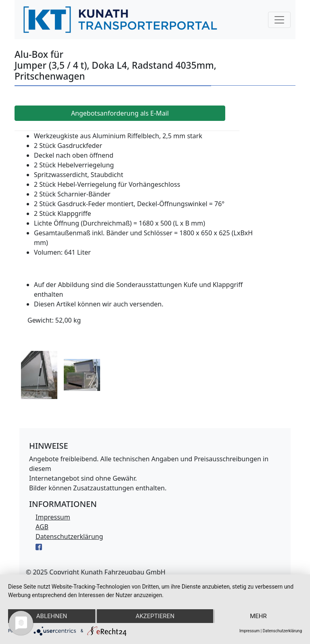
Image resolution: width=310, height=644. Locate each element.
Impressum (53, 517)
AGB (42, 527)
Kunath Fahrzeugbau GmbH (123, 572)
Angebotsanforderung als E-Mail (120, 113)
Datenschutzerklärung (69, 536)
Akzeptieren (155, 616)
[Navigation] (279, 20)
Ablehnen (52, 616)
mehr (258, 616)
